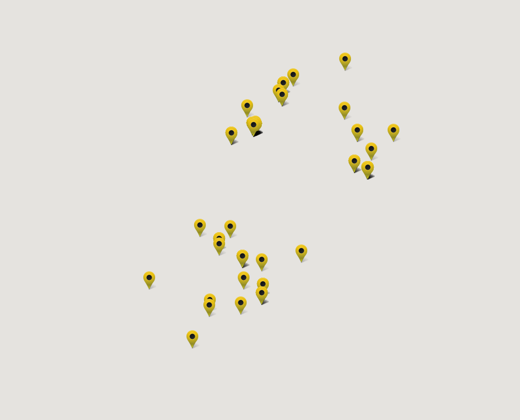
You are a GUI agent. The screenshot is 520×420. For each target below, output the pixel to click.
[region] (260, 210)
